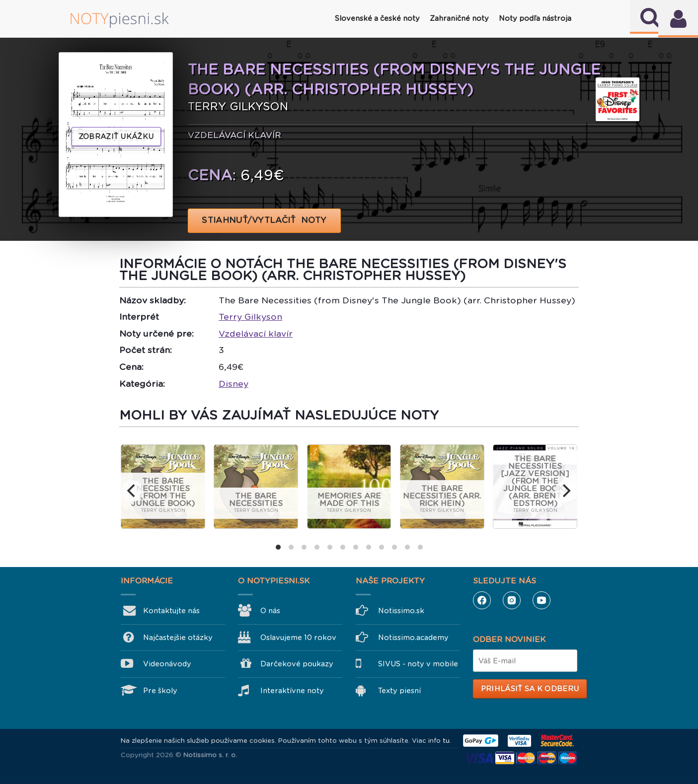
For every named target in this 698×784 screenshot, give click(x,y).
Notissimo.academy (413, 638)
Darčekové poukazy (297, 664)
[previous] (132, 491)
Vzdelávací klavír (256, 334)
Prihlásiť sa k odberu (530, 689)
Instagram (512, 600)
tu (446, 741)
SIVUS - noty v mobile (418, 664)
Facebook (482, 600)
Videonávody (167, 664)
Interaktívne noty (292, 691)
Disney (233, 384)
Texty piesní (399, 691)
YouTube (542, 600)
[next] (566, 491)
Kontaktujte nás (171, 611)
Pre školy (160, 691)
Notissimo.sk (401, 611)
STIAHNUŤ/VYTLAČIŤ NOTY (265, 220)
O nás (270, 611)
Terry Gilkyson (250, 317)
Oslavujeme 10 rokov (298, 638)
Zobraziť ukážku (116, 137)
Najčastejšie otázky (178, 638)
